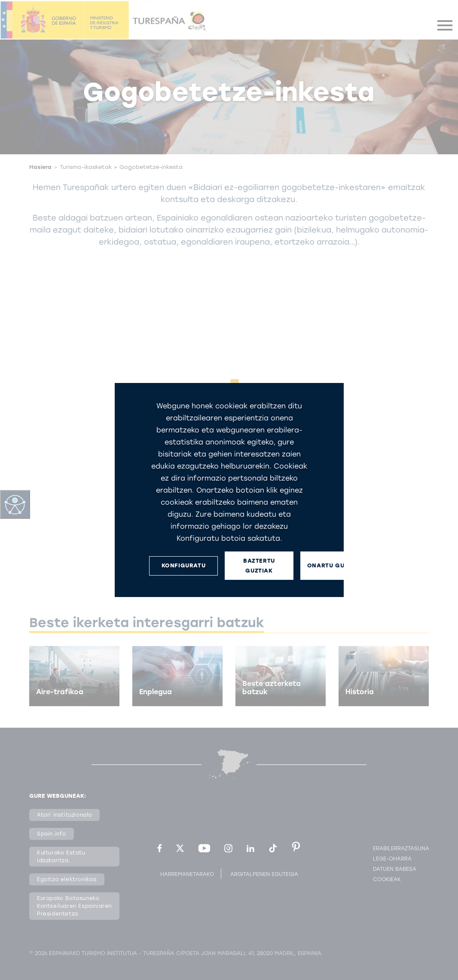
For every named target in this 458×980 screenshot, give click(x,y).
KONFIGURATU (183, 565)
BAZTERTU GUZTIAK (259, 566)
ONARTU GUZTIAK (334, 565)
